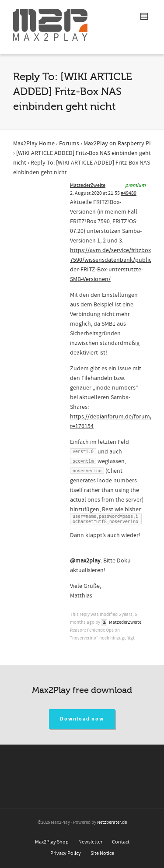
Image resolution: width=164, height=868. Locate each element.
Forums (69, 144)
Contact (121, 842)
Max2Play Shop (52, 842)
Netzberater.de (112, 822)
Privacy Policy (66, 853)
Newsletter (90, 842)
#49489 (129, 193)
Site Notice (102, 853)
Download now (82, 719)
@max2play (85, 561)
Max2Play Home (34, 144)
